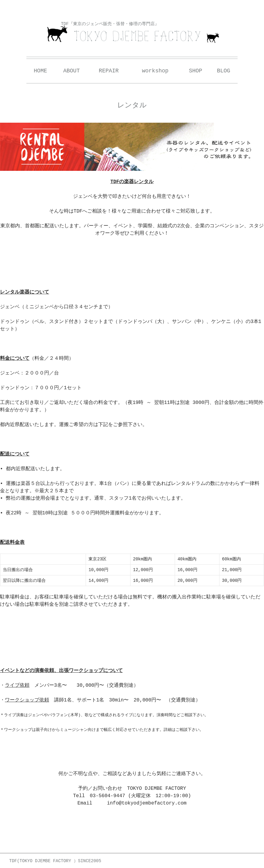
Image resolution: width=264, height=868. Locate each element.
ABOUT (72, 71)
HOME (40, 71)
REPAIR (109, 71)
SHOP (195, 71)
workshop (155, 71)
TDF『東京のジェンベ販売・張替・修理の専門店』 (110, 24)
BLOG (224, 71)
